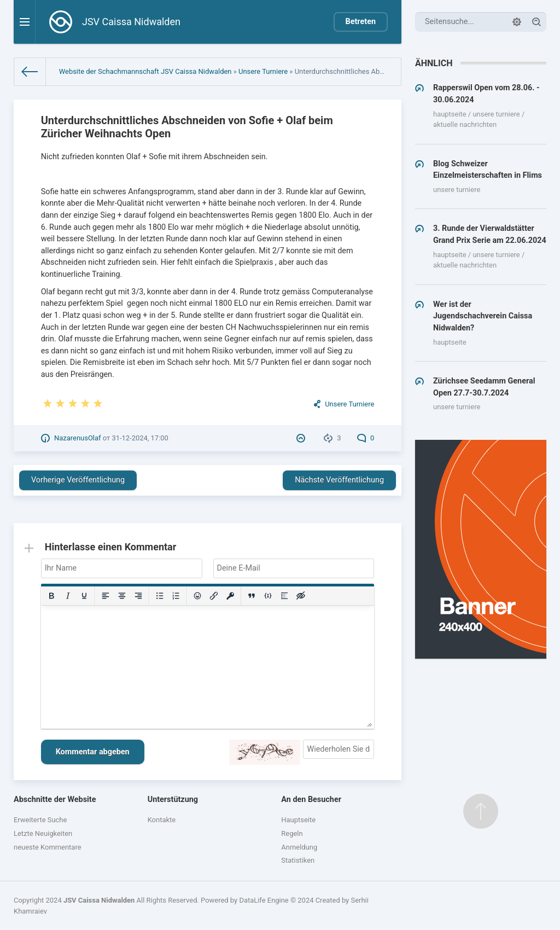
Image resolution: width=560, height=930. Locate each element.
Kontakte (162, 820)
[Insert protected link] (230, 596)
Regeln (292, 833)
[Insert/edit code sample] (268, 596)
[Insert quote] (252, 596)
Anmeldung (299, 847)
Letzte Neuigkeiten (43, 833)
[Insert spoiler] (284, 596)
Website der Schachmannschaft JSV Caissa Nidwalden (145, 71)
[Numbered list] (176, 596)
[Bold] (51, 596)
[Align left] (106, 596)
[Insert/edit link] (214, 596)
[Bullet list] (160, 596)
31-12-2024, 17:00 (140, 438)
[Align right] (138, 596)
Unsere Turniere (263, 71)
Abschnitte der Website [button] (55, 800)
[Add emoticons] (197, 596)
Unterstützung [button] (173, 800)
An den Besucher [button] (311, 800)
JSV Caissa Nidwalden (99, 900)
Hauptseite (298, 820)
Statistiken (298, 860)
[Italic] (68, 596)
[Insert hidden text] (301, 596)
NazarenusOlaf (78, 438)
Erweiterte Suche (40, 820)
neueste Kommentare (48, 847)
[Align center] (122, 596)
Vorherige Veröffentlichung (78, 480)
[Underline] (84, 596)
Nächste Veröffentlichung (339, 480)
